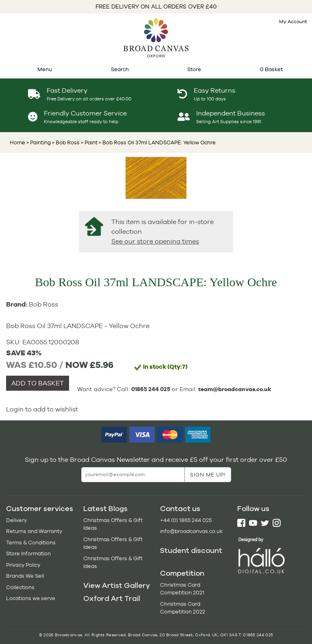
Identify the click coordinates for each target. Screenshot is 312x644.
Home (17, 143)
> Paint (89, 143)
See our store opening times (155, 241)
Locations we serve (31, 598)
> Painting (39, 143)
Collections (20, 587)
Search (120, 69)
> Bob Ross (65, 143)
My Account (293, 22)
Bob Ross (43, 304)
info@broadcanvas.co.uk (191, 531)
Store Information (28, 554)
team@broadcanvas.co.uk (235, 389)
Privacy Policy (23, 565)
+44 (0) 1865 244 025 (186, 520)
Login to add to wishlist (42, 409)
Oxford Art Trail (112, 598)
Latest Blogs (105, 509)
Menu (45, 69)
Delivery (16, 520)
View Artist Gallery (117, 585)
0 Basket (271, 69)
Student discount (191, 550)
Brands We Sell (25, 576)
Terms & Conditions (31, 543)
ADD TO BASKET (38, 383)
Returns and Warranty (34, 531)
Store (194, 69)
